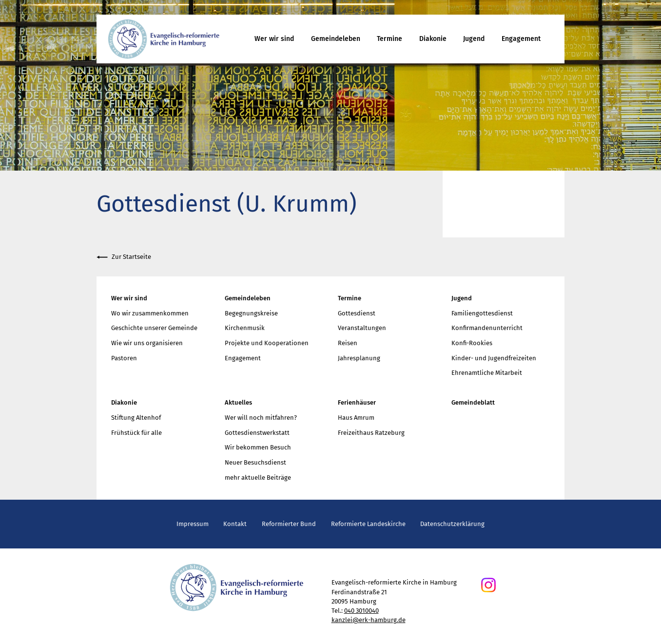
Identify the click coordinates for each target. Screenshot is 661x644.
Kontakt (235, 524)
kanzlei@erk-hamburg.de (369, 620)
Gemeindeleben (336, 39)
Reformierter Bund (289, 524)
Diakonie (433, 39)
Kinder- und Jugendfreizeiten (494, 358)
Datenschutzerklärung (452, 524)
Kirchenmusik (245, 328)
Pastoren (124, 358)
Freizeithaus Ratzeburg (371, 433)
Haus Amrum (356, 418)
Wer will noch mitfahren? (261, 418)
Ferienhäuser (357, 402)
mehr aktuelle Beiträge (258, 478)
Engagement (521, 39)
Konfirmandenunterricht (487, 328)
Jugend (474, 39)
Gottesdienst (357, 313)
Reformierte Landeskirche (368, 524)
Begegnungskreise (251, 313)
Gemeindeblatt (473, 402)
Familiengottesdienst (482, 313)
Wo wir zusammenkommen (150, 313)
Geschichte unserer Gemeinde (154, 328)
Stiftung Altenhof (136, 418)
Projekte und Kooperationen (267, 343)
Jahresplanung (359, 358)
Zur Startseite (124, 257)
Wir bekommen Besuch (258, 447)
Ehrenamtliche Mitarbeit (487, 373)
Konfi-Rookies (472, 343)
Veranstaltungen (362, 328)
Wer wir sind (274, 39)
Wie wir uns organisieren (147, 343)
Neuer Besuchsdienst (255, 462)
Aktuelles (238, 402)
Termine (389, 39)
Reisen (348, 343)
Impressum (193, 524)
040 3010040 (361, 611)
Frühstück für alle (136, 433)
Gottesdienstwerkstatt (257, 433)
